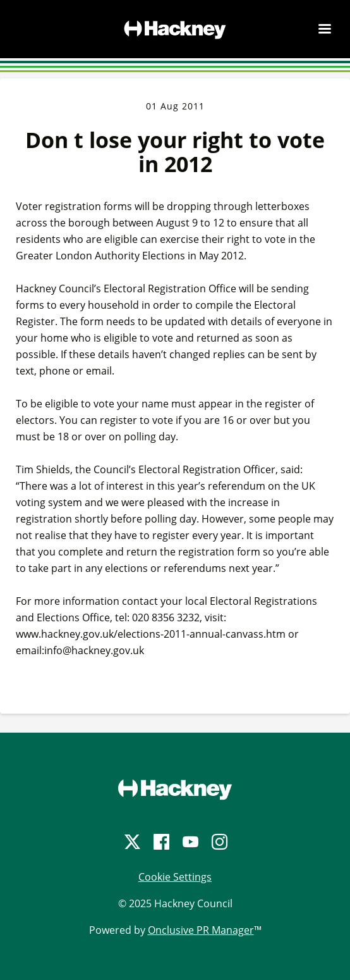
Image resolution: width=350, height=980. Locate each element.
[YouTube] (190, 842)
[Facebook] (160, 842)
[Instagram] (219, 842)
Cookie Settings (175, 877)
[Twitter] (131, 842)
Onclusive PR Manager (201, 930)
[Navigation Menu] (325, 28)
